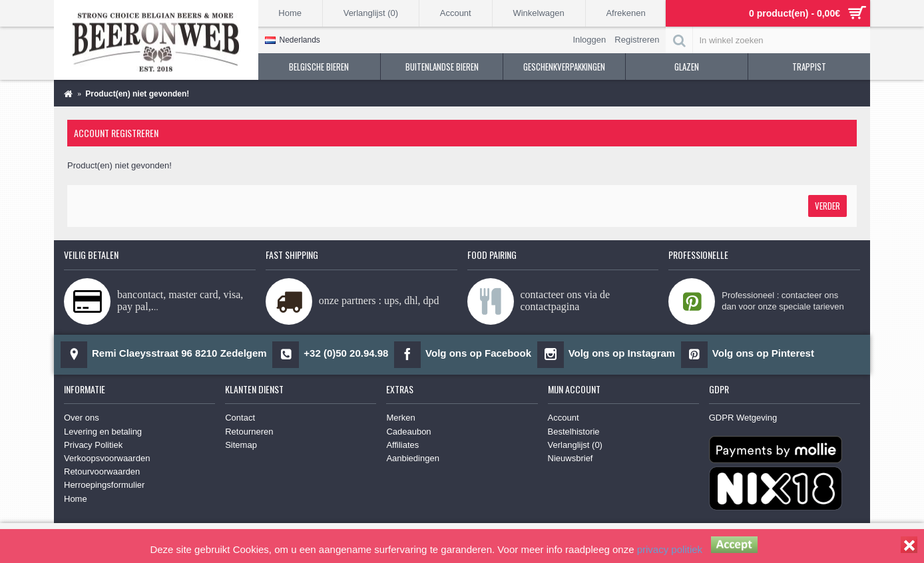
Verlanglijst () (575, 445)
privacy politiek (670, 549)
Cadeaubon (408, 432)
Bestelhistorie (574, 432)
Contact (240, 418)
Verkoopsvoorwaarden (107, 458)
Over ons (82, 418)
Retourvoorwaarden (102, 471)
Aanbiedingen (413, 458)
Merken (400, 418)
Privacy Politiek (93, 445)
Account (564, 418)
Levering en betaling (103, 432)
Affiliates (402, 445)
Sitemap (241, 445)
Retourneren (249, 432)
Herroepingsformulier (104, 485)
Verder (827, 206)
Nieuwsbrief (571, 458)
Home (76, 499)
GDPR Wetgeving (743, 418)
